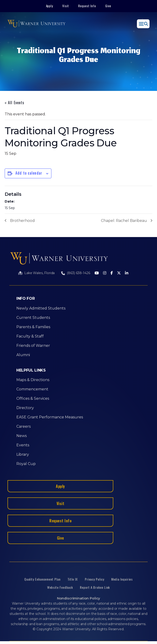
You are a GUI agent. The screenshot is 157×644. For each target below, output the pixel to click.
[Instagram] (105, 273)
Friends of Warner (33, 346)
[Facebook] (112, 273)
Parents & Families (33, 327)
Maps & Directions (33, 380)
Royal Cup (26, 464)
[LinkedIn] (127, 273)
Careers (23, 426)
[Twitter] (119, 273)
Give (108, 6)
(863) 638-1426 (78, 273)
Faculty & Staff (30, 336)
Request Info (87, 6)
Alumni (23, 355)
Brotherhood (22, 221)
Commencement (32, 389)
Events (23, 445)
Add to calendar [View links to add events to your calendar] (29, 173)
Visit (66, 6)
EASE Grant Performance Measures (50, 417)
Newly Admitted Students (41, 308)
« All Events (14, 103)
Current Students (33, 318)
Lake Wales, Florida (39, 273)
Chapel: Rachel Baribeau (124, 221)
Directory (25, 408)
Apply (50, 6)
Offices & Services (33, 398)
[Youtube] (97, 273)
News (21, 436)
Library (23, 454)
